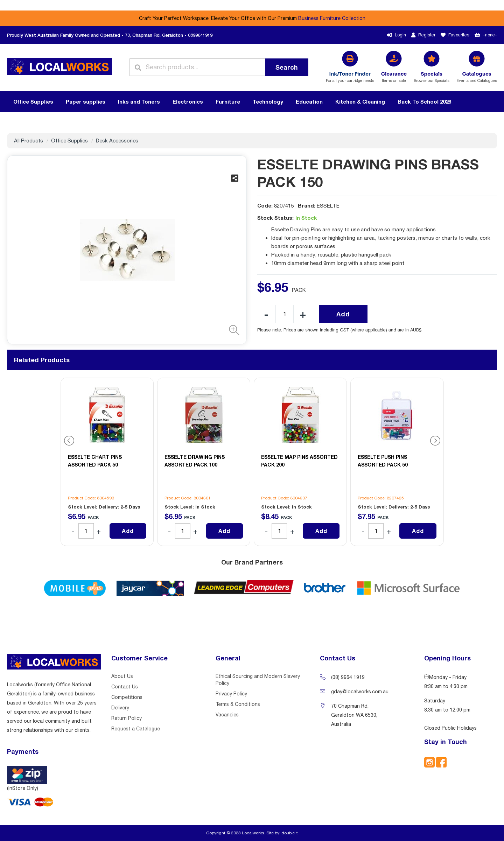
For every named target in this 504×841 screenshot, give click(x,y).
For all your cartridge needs (350, 76)
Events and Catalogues (477, 76)
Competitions (127, 697)
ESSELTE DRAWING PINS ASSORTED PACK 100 (195, 461)
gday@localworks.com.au (360, 692)
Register (423, 35)
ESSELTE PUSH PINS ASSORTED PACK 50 (383, 461)
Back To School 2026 (424, 101)
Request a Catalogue (136, 729)
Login (397, 35)
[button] (232, 330)
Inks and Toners (139, 101)
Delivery (120, 708)
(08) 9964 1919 (348, 677)
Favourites (455, 35)
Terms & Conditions (238, 704)
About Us (122, 676)
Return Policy (127, 718)
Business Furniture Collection (332, 18)
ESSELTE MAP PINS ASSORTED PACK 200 (299, 461)
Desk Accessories (117, 141)
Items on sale (394, 76)
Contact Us (125, 687)
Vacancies (227, 715)
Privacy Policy (231, 694)
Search (287, 67)
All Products (29, 141)
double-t (290, 833)
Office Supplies (69, 141)
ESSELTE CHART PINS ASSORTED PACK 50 (95, 461)
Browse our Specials (432, 76)
